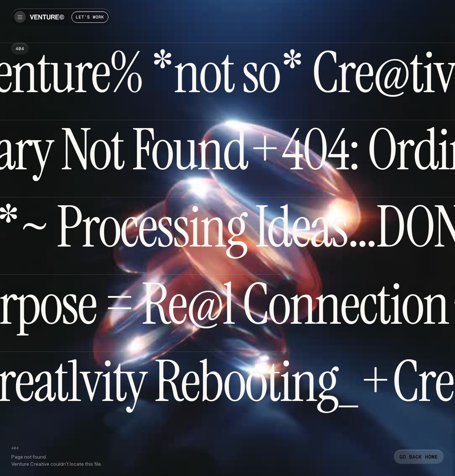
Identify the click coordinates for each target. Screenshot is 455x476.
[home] (47, 17)
